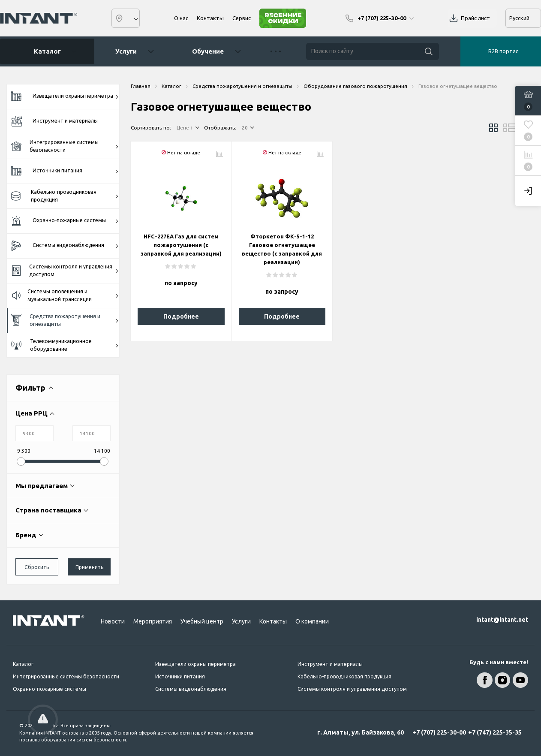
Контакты (210, 18)
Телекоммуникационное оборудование (65, 345)
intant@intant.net (502, 620)
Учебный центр (202, 621)
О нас (181, 18)
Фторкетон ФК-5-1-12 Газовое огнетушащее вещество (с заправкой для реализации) (282, 249)
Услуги (126, 51)
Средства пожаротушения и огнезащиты (65, 320)
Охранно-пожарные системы (65, 221)
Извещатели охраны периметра (65, 96)
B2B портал (503, 51)
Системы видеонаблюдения (65, 246)
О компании (312, 621)
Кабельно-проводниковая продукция (65, 196)
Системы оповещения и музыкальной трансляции (65, 295)
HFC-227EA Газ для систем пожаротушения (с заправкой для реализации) (181, 245)
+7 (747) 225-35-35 (495, 732)
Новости (113, 621)
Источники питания (65, 171)
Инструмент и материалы (54, 121)
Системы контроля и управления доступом (65, 270)
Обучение (208, 51)
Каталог (44, 51)
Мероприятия (153, 621)
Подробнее (181, 316)
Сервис (242, 18)
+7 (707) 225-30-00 (439, 732)
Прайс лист (475, 18)
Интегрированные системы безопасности (65, 146)
